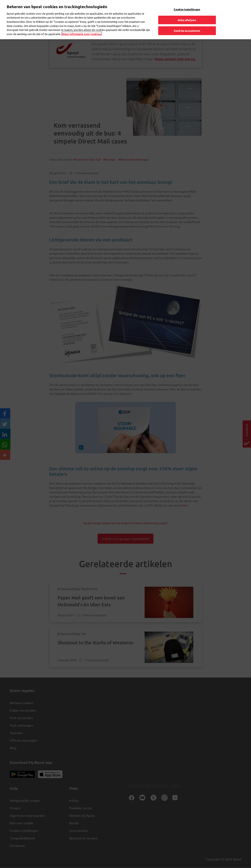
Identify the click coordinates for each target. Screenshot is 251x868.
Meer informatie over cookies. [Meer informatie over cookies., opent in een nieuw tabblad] (82, 24)
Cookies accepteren (187, 21)
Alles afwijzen (187, 10)
